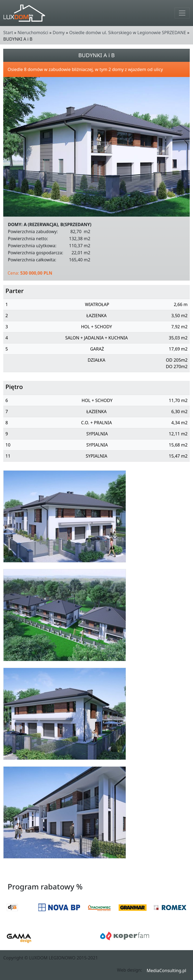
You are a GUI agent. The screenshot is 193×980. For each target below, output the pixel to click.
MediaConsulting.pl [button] (166, 971)
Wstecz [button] (181, 874)
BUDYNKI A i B (96, 55)
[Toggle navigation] (182, 13)
